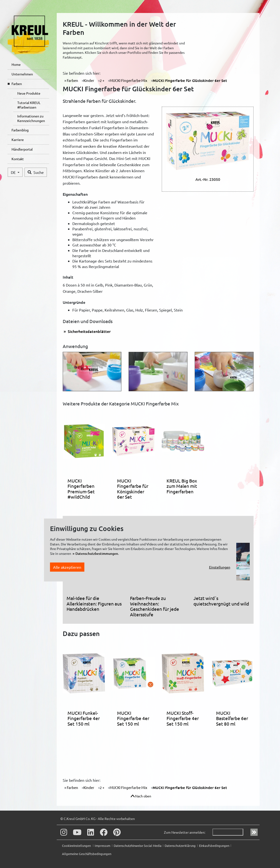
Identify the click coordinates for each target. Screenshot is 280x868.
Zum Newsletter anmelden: (185, 832)
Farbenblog (20, 130)
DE (14, 172)
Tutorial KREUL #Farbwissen (29, 105)
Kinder (89, 80)
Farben (17, 84)
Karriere (18, 140)
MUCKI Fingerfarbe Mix (128, 80)
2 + (102, 80)
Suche (36, 172)
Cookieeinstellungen (77, 846)
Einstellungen (220, 567)
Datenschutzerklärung (180, 846)
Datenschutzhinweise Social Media (138, 846)
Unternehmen (22, 74)
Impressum (103, 846)
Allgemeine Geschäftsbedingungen (87, 854)
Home (16, 64)
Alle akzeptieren (67, 567)
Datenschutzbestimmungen (97, 553)
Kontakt (18, 159)
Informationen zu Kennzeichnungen (31, 118)
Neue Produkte (29, 93)
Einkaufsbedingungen (214, 846)
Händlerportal (22, 149)
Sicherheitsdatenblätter (89, 331)
